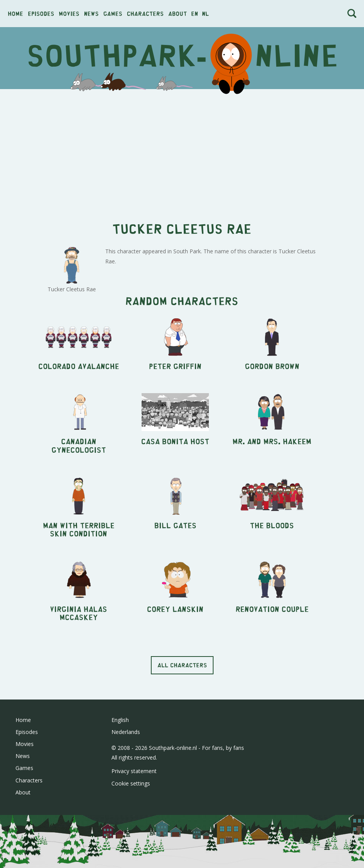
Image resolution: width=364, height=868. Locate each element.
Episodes (41, 13)
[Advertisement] (182, 151)
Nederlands (126, 732)
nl (205, 13)
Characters (145, 13)
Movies (69, 13)
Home (15, 13)
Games (113, 13)
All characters (182, 665)
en (195, 13)
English (120, 720)
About (178, 13)
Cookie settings (131, 783)
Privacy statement (134, 771)
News (91, 13)
